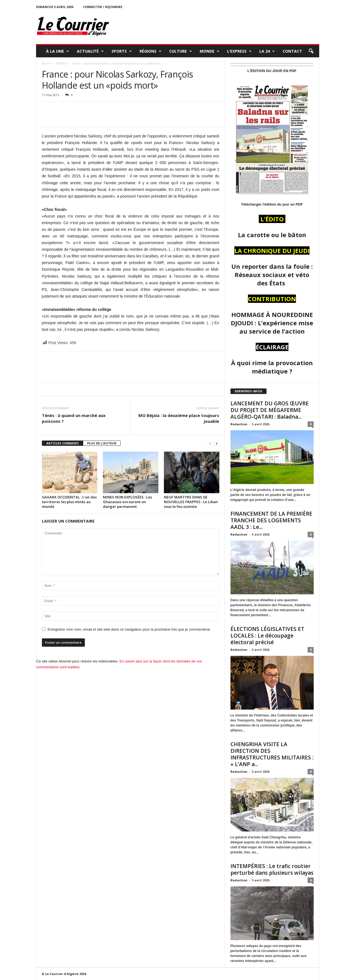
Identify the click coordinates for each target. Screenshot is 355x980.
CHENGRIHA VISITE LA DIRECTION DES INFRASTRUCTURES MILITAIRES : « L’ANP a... (272, 754)
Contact (292, 51)
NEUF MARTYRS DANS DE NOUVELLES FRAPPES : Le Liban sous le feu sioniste (191, 502)
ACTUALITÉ (90, 51)
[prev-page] (210, 443)
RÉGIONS (150, 51)
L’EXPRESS (239, 51)
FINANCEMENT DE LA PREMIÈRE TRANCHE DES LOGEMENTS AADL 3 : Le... (271, 520)
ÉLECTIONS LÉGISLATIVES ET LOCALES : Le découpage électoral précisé (267, 636)
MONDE (210, 51)
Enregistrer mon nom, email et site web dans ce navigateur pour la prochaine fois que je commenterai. (129, 629)
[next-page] (217, 443)
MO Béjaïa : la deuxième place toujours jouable (179, 418)
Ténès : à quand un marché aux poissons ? (74, 418)
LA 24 (267, 51)
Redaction (239, 424)
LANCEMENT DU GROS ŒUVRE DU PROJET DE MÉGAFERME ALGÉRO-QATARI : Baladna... (270, 410)
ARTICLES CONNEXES (63, 443)
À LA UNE (58, 51)
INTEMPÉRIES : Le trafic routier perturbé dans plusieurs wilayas (272, 869)
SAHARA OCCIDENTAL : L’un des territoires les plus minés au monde (69, 502)
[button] (311, 51)
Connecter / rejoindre (103, 7)
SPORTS (122, 51)
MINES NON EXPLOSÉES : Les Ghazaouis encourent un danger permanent (127, 502)
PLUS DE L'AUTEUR (102, 443)
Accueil (46, 63)
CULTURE (181, 51)
